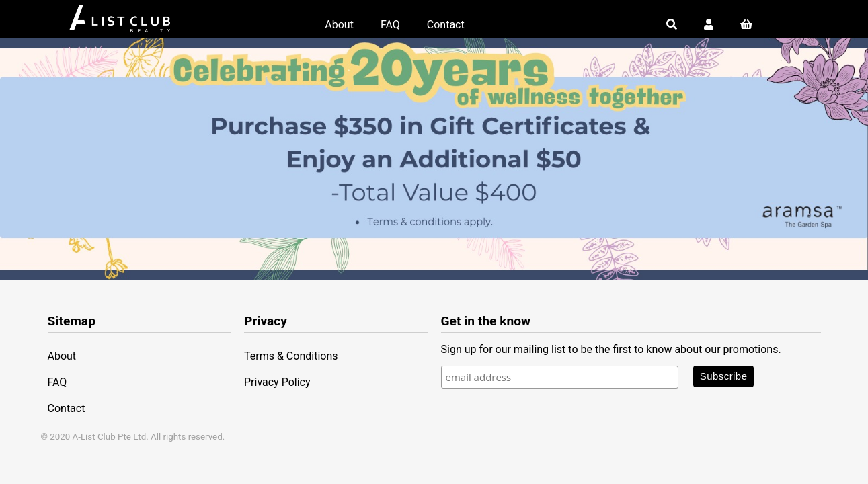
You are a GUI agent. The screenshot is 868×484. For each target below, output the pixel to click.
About (339, 25)
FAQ (390, 25)
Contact (446, 25)
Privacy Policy (277, 382)
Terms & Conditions (291, 356)
